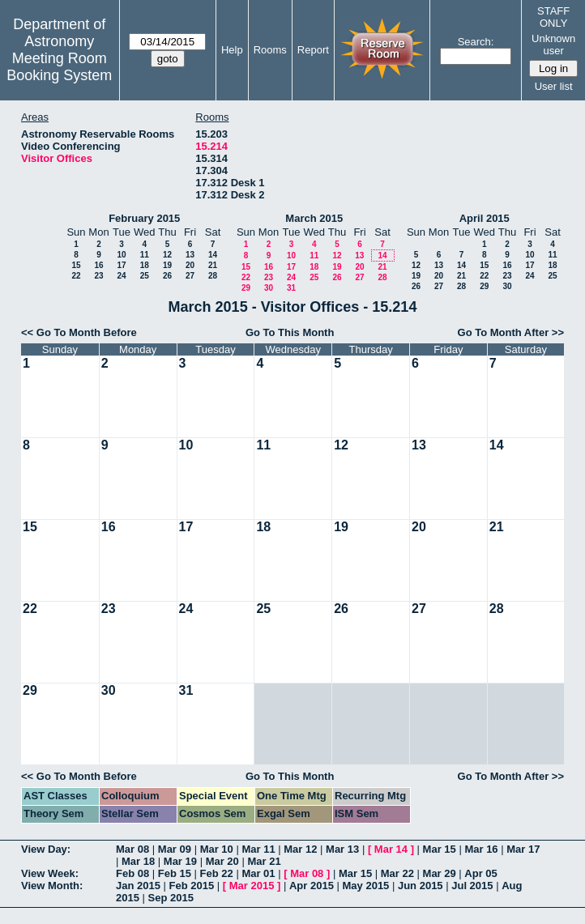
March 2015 (314, 218)
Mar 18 (138, 861)
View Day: (46, 849)
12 (167, 255)
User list (554, 86)
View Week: (50, 873)
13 (190, 255)
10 (121, 255)
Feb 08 (132, 873)
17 (121, 265)
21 (213, 265)
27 (190, 276)
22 (76, 276)
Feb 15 (175, 873)
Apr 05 (480, 873)
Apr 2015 (312, 886)
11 (145, 255)
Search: (476, 42)
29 (246, 288)
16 (98, 265)
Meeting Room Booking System (59, 67)
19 (167, 265)
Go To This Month (290, 332)
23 (98, 276)
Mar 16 (481, 849)
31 (291, 288)
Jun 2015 (421, 886)
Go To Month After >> (511, 332)
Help (232, 50)
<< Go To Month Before (79, 332)
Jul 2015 (472, 886)
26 (167, 276)
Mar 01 (258, 873)
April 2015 (485, 218)
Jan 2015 (138, 886)
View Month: (52, 886)
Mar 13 (342, 849)
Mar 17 (523, 849)
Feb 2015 (192, 886)
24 (121, 276)
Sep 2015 (171, 898)
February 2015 (144, 218)
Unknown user (553, 45)
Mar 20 (222, 861)
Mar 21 (264, 861)
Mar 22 (397, 873)
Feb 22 (217, 873)
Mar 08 (132, 849)
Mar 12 (300, 849)
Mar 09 (175, 849)
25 (145, 276)
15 (76, 265)
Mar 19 (180, 861)
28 (213, 276)
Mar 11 (258, 849)
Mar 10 (217, 849)
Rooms (270, 50)
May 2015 (366, 886)
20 (190, 265)
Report (313, 50)
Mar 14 (391, 849)
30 (269, 288)
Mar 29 (440, 873)
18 (145, 265)
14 (213, 255)
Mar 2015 (252, 886)
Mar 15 (440, 849)
